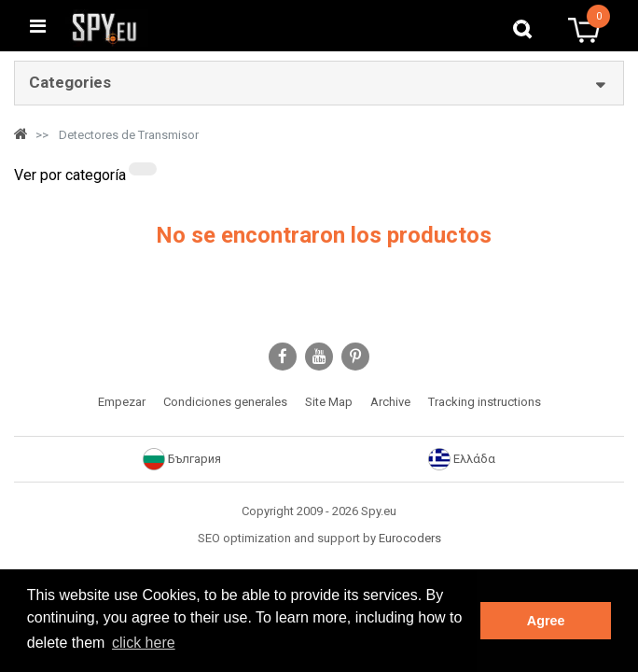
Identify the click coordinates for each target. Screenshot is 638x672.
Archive (390, 402)
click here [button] (144, 643)
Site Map (329, 402)
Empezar (122, 402)
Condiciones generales (225, 402)
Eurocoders (410, 538)
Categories (70, 82)
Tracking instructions (485, 402)
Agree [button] (546, 621)
